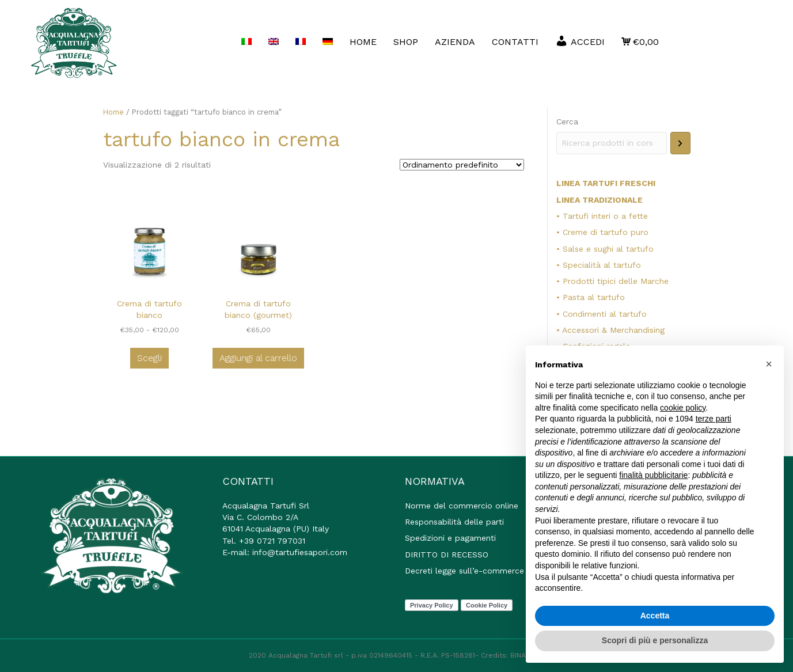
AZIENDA (455, 42)
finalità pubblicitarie (653, 475)
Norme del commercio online (462, 506)
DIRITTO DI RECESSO (447, 555)
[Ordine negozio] (462, 165)
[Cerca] (680, 143)
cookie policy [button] (683, 408)
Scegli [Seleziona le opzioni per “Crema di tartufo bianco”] (149, 358)
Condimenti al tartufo (605, 314)
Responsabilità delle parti (454, 522)
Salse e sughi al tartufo (608, 249)
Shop (406, 42)
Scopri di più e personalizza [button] (655, 640)
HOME (363, 42)
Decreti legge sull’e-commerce (464, 571)
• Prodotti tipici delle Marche (612, 281)
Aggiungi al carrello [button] (258, 358)
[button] (769, 364)
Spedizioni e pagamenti (450, 538)
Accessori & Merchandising (613, 330)
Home (113, 112)
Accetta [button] (655, 616)
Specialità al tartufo (602, 265)
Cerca (567, 122)
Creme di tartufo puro (606, 232)
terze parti (714, 419)
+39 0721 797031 (272, 541)
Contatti (515, 42)
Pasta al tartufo (594, 297)
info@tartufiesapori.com (300, 552)
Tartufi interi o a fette (605, 216)
